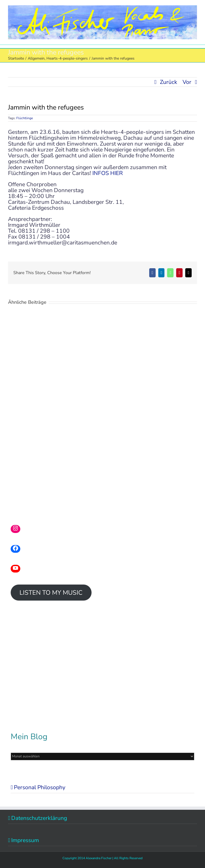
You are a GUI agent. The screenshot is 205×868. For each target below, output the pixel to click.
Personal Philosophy (40, 787)
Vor (187, 82)
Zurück (169, 82)
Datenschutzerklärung (39, 818)
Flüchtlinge (25, 118)
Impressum (25, 840)
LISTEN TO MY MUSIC (51, 593)
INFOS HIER (108, 173)
